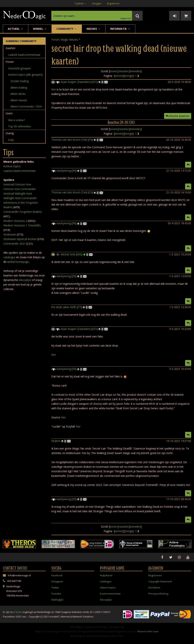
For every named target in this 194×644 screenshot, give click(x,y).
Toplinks (81, 4)
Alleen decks (18, 94)
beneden (135, 71)
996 (79, 254)
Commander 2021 (14, 244)
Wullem (56, 441)
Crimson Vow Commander (20, 189)
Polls (11, 140)
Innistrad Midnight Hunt (18, 193)
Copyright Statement (160, 581)
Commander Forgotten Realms (23, 212)
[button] (188, 165)
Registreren (113, 4)
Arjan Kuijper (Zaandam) (76, 82)
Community (67, 29)
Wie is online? (16, 120)
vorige (129, 76)
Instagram (57, 581)
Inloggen (97, 4)
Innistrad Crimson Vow (17, 184)
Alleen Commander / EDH (26, 106)
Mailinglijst (57, 600)
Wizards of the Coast (148, 631)
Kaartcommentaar (110, 594)
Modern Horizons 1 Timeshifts (22, 225)
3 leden (18, 612)
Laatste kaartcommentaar (24, 55)
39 (74, 171)
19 (90, 140)
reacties (124, 71)
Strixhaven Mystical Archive (20, 239)
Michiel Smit (68, 254)
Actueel (16, 29)
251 (94, 82)
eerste (119, 76)
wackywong (64, 171)
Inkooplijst (106, 600)
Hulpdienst (106, 575)
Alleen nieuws (19, 100)
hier (54, 89)
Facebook (57, 575)
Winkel (40, 29)
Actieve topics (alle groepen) (25, 75)
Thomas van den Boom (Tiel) (69, 140)
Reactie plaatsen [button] (178, 116)
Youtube (56, 594)
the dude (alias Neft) (64, 307)
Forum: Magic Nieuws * (66, 40)
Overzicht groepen (19, 68)
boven (113, 71)
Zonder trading (20, 81)
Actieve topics (12, 166)
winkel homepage (18, 262)
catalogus (9, 257)
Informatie (120, 29)
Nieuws (94, 29)
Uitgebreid (126, 18)
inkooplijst (25, 280)
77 (79, 307)
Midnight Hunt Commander (20, 198)
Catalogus (106, 581)
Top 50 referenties (20, 126)
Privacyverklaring (158, 594)
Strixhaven (10, 234)
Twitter (55, 588)
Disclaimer (154, 588)
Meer (22, 568)
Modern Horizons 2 (15, 221)
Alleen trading (19, 87)
